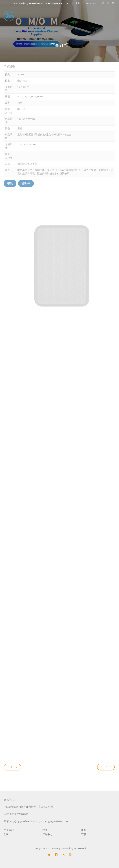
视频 (45, 830)
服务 (84, 830)
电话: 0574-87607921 (86, 3)
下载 (84, 834)
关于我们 (9, 830)
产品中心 (47, 834)
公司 (6, 834)
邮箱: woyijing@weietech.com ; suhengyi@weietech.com (41, 3)
